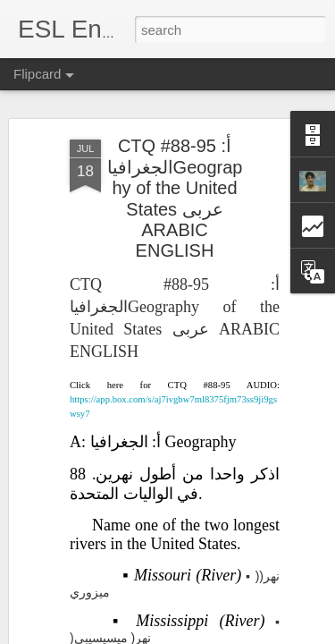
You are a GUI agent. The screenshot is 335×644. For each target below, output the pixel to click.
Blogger (282, 623)
